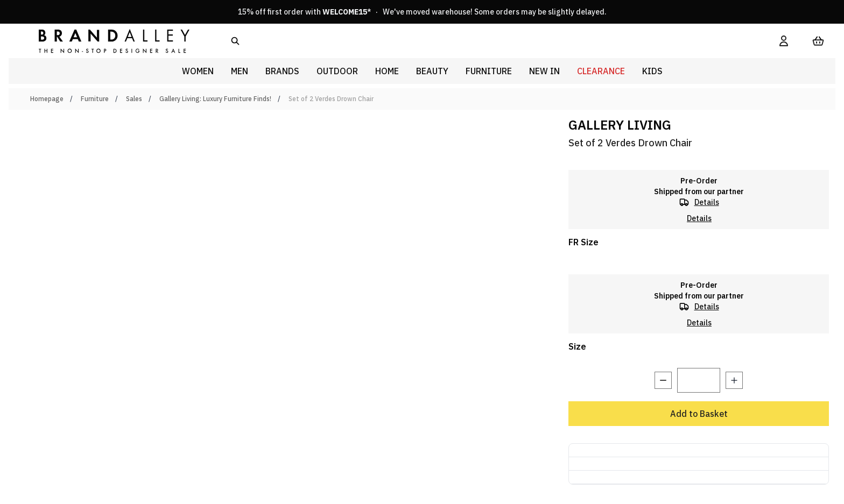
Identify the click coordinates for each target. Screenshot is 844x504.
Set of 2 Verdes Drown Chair (331, 99)
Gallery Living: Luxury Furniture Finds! (215, 99)
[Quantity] (699, 380)
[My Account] (784, 41)
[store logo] (105, 41)
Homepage (47, 99)
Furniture (95, 99)
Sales (134, 99)
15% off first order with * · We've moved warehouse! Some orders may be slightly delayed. (422, 12)
